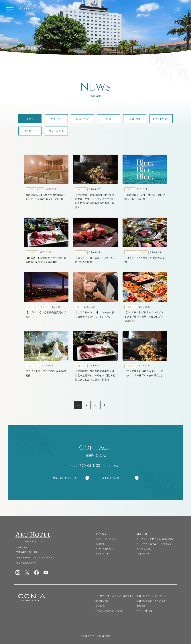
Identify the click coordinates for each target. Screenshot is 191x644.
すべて (30, 119)
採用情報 (100, 544)
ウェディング (56, 131)
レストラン (82, 119)
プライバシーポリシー (107, 539)
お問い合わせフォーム (71, 478)
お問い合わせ (143, 553)
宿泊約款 (100, 605)
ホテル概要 (101, 534)
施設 (109, 119)
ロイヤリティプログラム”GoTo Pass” (155, 539)
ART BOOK (142, 534)
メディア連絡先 (144, 610)
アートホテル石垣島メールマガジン (154, 544)
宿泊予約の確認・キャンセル (151, 601)
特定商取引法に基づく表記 (109, 610)
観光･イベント (161, 119)
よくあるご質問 (120, 478)
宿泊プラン (56, 119)
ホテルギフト (102, 553)
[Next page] (113, 405)
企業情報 (141, 605)
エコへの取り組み (104, 549)
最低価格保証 (102, 601)
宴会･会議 (135, 119)
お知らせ (30, 131)
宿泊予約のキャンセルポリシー (152, 596)
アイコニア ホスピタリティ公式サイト (115, 596)
